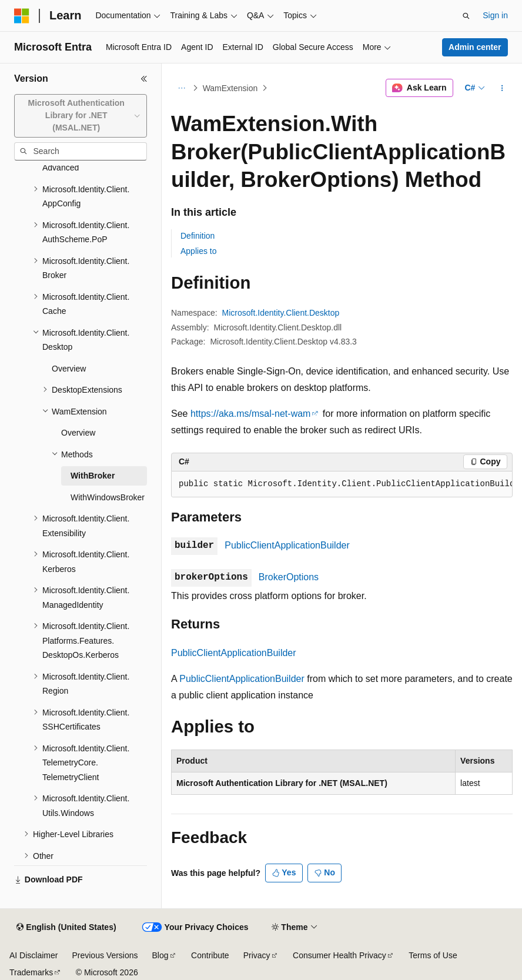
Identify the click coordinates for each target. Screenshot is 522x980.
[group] (342, 484)
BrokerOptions (289, 577)
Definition (198, 236)
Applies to (198, 251)
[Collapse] (144, 79)
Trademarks (31, 972)
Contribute (210, 955)
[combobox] (81, 116)
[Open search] (466, 16)
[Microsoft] (22, 16)
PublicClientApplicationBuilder (287, 545)
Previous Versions (105, 955)
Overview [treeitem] (69, 369)
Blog (160, 955)
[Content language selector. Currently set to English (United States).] (66, 928)
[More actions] (502, 88)
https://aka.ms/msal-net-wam (251, 414)
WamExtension (230, 88)
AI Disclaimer (34, 955)
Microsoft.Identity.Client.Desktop (281, 313)
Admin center (475, 47)
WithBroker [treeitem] (93, 476)
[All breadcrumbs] (181, 88)
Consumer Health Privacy (339, 955)
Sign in (495, 15)
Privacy (257, 955)
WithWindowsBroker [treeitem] (108, 497)
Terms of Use (433, 955)
